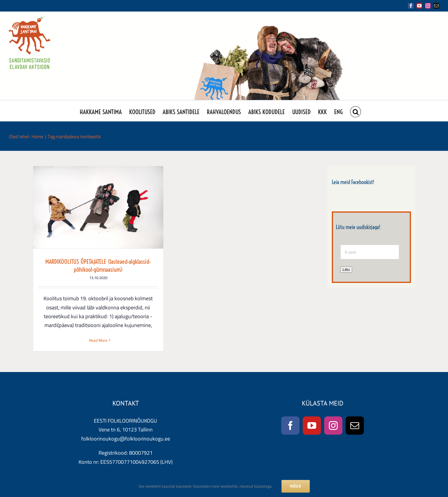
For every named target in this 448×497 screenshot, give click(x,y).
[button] (355, 111)
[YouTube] (312, 427)
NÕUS (296, 486)
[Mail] (355, 427)
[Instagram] (333, 427)
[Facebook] (290, 427)
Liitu (346, 270)
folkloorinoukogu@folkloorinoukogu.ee (126, 440)
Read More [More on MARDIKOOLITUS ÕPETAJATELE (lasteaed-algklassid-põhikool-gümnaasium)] (98, 340)
